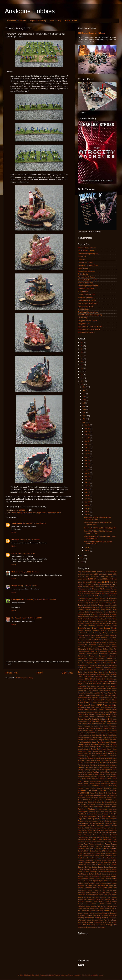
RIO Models (96, 842)
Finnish (101, 691)
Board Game (107, 624)
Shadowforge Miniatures (93, 860)
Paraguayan (113, 809)
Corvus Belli (93, 658)
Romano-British (99, 844)
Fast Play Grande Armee (103, 688)
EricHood (85, 975)
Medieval (113, 777)
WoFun (80, 925)
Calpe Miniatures (97, 635)
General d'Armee (104, 712)
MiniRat (92, 784)
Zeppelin (81, 927)
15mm (91, 579)
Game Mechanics (106, 707)
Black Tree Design (35, 513)
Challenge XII (82, 645)
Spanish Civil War (85, 867)
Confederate (103, 654)
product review (111, 826)
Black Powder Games (86, 251)
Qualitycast (110, 828)
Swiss (91, 881)
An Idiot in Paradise (109, 594)
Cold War (107, 651)
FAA (88, 686)
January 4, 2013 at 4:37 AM (29, 572)
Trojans (97, 899)
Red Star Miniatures (101, 835)
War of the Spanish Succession (93, 911)
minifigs (86, 784)
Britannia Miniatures (85, 631)
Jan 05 (87, 508)
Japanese (94, 744)
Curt (87, 665)
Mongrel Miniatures (84, 786)
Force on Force (108, 698)
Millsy (86, 781)
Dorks (87, 674)
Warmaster (82, 920)
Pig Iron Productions (92, 821)
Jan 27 (87, 438)
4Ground (108, 584)
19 (82, 365)
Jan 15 (87, 476)
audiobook (87, 605)
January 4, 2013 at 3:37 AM (25, 553)
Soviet (99, 865)
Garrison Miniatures (92, 712)
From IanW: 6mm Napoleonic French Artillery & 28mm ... (98, 519)
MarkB (97, 774)
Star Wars (86, 872)
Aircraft (103, 591)
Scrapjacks (108, 856)
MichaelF (102, 779)
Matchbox (81, 777)
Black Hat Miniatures (105, 617)
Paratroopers (83, 812)
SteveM (96, 876)
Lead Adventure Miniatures (95, 765)
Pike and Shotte (104, 821)
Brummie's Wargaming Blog (88, 254)
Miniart (80, 784)
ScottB (97, 856)
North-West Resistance (99, 798)
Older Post (67, 673)
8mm (84, 587)
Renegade (92, 837)
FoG (104, 695)
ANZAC (102, 598)
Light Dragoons (88, 770)
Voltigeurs (93, 908)
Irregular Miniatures (105, 740)
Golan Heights (106, 714)
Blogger (101, 975)
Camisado (82, 260)
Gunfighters (99, 724)
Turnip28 (114, 899)
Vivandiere (86, 908)
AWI (94, 607)
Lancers (88, 760)
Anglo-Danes (102, 596)
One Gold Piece (101, 804)
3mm (94, 584)
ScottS (102, 856)
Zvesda (103, 927)
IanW (44, 513)
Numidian (109, 800)
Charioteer (94, 647)
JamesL (88, 744)
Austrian (101, 605)
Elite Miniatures (112, 679)
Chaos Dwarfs (112, 645)
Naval (92, 793)
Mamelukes (113, 772)
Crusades (107, 663)
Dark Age (91, 667)
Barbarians (113, 607)
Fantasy (113, 686)
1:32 (79, 576)
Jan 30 (87, 428)
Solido (94, 865)
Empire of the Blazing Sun (92, 681)
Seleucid (94, 858)
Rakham (111, 830)
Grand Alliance (89, 717)
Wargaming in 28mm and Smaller (90, 327)
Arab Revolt (113, 598)
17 (82, 371)
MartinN (114, 774)
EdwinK (92, 679)
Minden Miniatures (110, 781)
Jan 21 (87, 457)
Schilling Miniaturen (106, 853)
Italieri (103, 742)
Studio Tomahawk (106, 879)
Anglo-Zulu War (83, 598)
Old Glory (105, 802)
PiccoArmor (82, 821)
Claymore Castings (84, 651)
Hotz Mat (106, 731)
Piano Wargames (111, 819)
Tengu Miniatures (101, 883)
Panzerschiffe (103, 809)
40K (98, 584)
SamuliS (106, 849)
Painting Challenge (87, 809)
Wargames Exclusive (109, 913)
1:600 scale (100, 576)
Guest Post (91, 724)
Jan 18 (87, 467)
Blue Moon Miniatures (96, 624)
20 (82, 362)
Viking (109, 906)
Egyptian (99, 679)
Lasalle (87, 763)
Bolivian (114, 624)
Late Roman (93, 763)
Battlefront (113, 612)
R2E (103, 830)
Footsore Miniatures (85, 698)
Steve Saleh (89, 876)
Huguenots (113, 731)
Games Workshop (90, 710)
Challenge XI (113, 642)
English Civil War (85, 684)
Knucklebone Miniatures (108, 756)
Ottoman (114, 807)
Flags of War (112, 693)
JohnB (99, 747)
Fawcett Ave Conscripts (87, 271)
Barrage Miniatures (85, 610)
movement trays (84, 788)
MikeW (114, 779)
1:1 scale (105, 572)
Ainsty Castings (96, 591)
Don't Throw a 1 (84, 268)
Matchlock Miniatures (91, 777)
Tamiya (86, 883)
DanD (85, 668)
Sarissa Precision (96, 851)
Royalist (114, 844)
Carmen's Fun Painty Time (88, 265)
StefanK (92, 874)
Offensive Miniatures (95, 802)
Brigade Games (98, 628)
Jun (84, 406)
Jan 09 (87, 495)
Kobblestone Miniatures (104, 758)
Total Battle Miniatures (99, 897)
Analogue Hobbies (30, 11)
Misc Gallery (56, 21)
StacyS (80, 872)
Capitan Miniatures (101, 638)
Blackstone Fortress (96, 621)
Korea (115, 758)
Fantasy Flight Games (86, 688)
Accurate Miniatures (92, 589)
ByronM (102, 633)
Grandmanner (100, 717)
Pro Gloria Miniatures (96, 826)
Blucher (87, 624)
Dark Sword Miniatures (110, 668)
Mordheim (104, 786)
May (84, 409)
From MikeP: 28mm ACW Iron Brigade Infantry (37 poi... (98, 532)
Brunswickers (112, 631)
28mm (14, 513)
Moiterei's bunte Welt (86, 297)
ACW (102, 589)
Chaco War (82, 642)
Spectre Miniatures (85, 869)
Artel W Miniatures (99, 603)
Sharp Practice (107, 860)
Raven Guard (92, 833)
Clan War (113, 649)
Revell (100, 839)
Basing (103, 610)
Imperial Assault (97, 737)
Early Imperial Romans (92, 677)
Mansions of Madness (86, 774)
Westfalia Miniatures (94, 922)
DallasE (81, 668)
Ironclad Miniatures (93, 740)
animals (91, 598)
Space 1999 (106, 865)
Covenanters (102, 658)
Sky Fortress (107, 862)
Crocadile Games (102, 661)
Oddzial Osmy (83, 802)
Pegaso (100, 814)
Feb (84, 419)
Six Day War (99, 862)
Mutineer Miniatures (108, 790)
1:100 (110, 572)
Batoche (109, 610)
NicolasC (81, 795)
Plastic (86, 823)
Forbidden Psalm (97, 698)
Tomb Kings (107, 895)
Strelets (86, 879)
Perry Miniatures (104, 816)
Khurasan (111, 751)
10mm (85, 579)
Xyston (94, 925)
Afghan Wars (86, 591)
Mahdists (96, 772)
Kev (13, 553)
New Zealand (100, 793)
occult (115, 800)
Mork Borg (112, 786)
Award (90, 607)
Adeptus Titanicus (110, 589)
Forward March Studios (87, 277)
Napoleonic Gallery (38, 21)
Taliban (80, 883)
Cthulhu (114, 663)
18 (82, 368)
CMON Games (99, 651)
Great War (87, 719)
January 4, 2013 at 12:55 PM (45, 600)
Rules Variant (83, 846)
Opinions (81, 807)
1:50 (91, 576)
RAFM (106, 830)
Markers (103, 774)
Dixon (96, 672)
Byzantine (108, 633)
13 (82, 384)
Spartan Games (103, 867)
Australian (94, 605)
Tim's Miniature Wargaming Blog (90, 315)
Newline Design (111, 793)
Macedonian (82, 772)
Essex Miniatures (104, 684)
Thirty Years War (109, 888)
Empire (80, 681)
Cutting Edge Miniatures (97, 665)
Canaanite (113, 635)
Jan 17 (87, 470)
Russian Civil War (96, 846)
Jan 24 (87, 447)
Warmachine (113, 918)
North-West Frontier (84, 798)
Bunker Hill (82, 257)
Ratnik (85, 833)
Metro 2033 (86, 779)
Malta (107, 772)
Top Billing (87, 897)
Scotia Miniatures (84, 856)
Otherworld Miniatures (102, 807)
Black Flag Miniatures (92, 617)
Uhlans (95, 902)
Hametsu (87, 726)
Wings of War (107, 922)
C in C (114, 633)
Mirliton (98, 784)
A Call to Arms (99, 587)
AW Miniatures (83, 607)
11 (82, 559)
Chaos (105, 645)
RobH (110, 842)
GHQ (80, 714)
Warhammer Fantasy (93, 918)
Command (81, 654)
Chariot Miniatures (84, 647)
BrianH (89, 628)
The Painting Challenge (16, 21)
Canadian (82, 638)
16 (82, 375)
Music (115, 788)
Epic (94, 684)
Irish (85, 740)
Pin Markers (113, 821)
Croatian (94, 661)
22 (82, 355)
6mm (19, 513)
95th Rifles (90, 587)
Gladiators (92, 714)
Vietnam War (96, 906)
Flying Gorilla (83, 274)
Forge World (88, 700)
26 (82, 342)
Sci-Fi (114, 853)
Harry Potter (104, 726)
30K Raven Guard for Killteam (92, 33)
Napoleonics (51, 513)
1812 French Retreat (109, 579)
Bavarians (81, 614)
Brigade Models (110, 628)
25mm (99, 582)
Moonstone (96, 786)
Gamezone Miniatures (104, 710)
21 (82, 359)
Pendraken (106, 814)
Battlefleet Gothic (102, 612)
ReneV (99, 837)
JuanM (88, 749)
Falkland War (95, 686)
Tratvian (81, 899)
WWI (84, 925)
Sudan (114, 879)
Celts (105, 640)
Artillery (108, 603)
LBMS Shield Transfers (105, 763)
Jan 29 (87, 431)
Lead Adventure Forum (86, 294)
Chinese (108, 647)
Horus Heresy (98, 731)
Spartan (95, 867)
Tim (100, 892)
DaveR (86, 670)
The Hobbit (101, 885)
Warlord (105, 918)
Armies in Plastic (97, 601)
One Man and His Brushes (88, 303)
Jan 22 (87, 454)
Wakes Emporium (106, 908)
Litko (95, 770)
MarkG (108, 774)
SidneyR (81, 862)
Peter (84, 819)
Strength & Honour (95, 879)
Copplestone (83, 658)
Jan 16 (87, 473)
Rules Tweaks (71, 21)
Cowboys (110, 658)
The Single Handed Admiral (88, 312)
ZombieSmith (93, 927)
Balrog (108, 607)
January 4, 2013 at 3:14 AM (30, 540)
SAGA (92, 849)
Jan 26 (87, 441)
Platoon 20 (92, 823)
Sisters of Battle (89, 862)
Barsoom (96, 610)
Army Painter (89, 603)
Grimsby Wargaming (86, 283)
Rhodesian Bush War (85, 842)
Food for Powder (111, 695)
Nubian (86, 800)
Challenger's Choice (95, 645)
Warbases (107, 911)
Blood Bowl (108, 621)
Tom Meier (100, 895)
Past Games (100, 812)
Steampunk (109, 872)
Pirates (80, 823)
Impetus (105, 737)
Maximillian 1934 (104, 777)
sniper (89, 865)
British (96, 630)
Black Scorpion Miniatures (92, 619)
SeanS (115, 856)
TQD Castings (112, 897)
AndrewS (89, 596)
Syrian (101, 881)
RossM (107, 844)
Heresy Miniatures (96, 728)
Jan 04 (87, 512)
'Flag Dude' (82, 572)
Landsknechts (106, 760)
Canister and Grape (85, 262)
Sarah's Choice (84, 851)
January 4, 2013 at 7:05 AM (27, 586)
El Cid (104, 679)
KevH (90, 751)
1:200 (92, 574)
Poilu (98, 823)
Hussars (92, 733)
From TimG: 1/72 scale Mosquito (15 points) (100, 528)
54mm (114, 584)
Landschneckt (96, 760)
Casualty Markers (97, 640)
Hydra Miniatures (83, 735)
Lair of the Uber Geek (86, 289)
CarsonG (87, 640)
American (98, 594)
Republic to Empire (110, 837)
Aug (84, 400)
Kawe (80, 751)
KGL (105, 751)
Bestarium (103, 614)
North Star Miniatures (109, 795)
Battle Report (90, 612)
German (113, 712)
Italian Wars (96, 742)
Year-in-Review (101, 925)
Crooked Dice (112, 661)
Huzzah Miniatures (111, 733)
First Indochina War (97, 693)
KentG (85, 751)
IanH (94, 735)
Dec (84, 387)
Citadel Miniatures (95, 649)
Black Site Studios (107, 619)
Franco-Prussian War (105, 703)
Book (115, 626)
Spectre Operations (99, 869)
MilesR (81, 781)
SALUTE (99, 849)
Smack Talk (82, 865)
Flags (106, 693)
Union (101, 902)
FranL (80, 705)
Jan (84, 422)
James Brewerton (18, 523)
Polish (102, 823)
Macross (89, 772)
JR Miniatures (107, 747)
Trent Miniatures (89, 899)
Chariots (101, 647)
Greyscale (96, 721)
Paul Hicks (113, 812)
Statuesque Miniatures (97, 872)
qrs (105, 828)
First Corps (86, 693)
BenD (93, 614)
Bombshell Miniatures (104, 626)
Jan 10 (87, 492)
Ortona (91, 807)
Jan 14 (87, 480)
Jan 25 (87, 444)
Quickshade (97, 830)
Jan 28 (87, 435)
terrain (109, 883)
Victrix (88, 906)
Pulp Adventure (94, 828)
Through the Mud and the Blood (105, 890)
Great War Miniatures (99, 719)
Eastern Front (108, 677)
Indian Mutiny (113, 737)
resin (94, 839)
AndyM (95, 596)
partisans (92, 812)
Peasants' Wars (92, 814)
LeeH (86, 767)
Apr (84, 413)
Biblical (109, 614)
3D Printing (87, 584)
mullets (93, 788)
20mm (93, 582)
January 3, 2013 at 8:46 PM (36, 523)
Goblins (99, 714)
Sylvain (96, 881)
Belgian (88, 614)
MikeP (109, 779)
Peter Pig (91, 819)
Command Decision (92, 654)
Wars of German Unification (95, 920)
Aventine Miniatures (111, 605)
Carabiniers (113, 638)
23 (82, 352)
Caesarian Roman (84, 635)
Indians (80, 740)
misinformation (105, 784)
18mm (80, 582)
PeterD (98, 819)
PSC (86, 828)
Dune (98, 674)
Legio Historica (104, 767)
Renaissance (83, 837)
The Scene (97, 888)
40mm (102, 584)
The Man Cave (84, 309)
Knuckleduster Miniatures (87, 758)
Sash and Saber (111, 851)
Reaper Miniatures (109, 833)
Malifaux (102, 772)
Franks (114, 703)
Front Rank (86, 707)
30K (115, 582)
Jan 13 (87, 483)
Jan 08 (87, 499)
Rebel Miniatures (84, 835)
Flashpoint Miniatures (96, 695)
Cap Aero (90, 638)
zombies (86, 927)
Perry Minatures (90, 816)
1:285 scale (108, 574)
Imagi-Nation (112, 735)
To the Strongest (91, 895)
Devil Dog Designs (111, 670)
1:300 (115, 574)
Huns (87, 733)
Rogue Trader (89, 844)
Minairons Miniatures (96, 781)
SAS (104, 851)
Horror (91, 731)
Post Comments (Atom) (24, 678)
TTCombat (107, 899)
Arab (107, 598)
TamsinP (91, 883)
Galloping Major (96, 707)
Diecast (90, 672)
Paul (106, 812)
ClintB (92, 651)
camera (106, 635)
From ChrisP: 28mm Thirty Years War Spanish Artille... (98, 524)
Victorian (103, 904)
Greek (110, 719)
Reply (14, 532)
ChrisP (114, 647)
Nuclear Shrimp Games (97, 800)
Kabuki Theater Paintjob (109, 749)
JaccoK (108, 742)
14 (82, 381)
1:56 (94, 576)
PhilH (103, 819)
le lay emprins (83, 292)
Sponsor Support (111, 869)
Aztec (98, 607)
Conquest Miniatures (108, 656)
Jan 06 (87, 505)
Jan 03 (87, 515)
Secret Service (87, 858)
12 (82, 556)
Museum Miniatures (104, 788)
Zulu (99, 927)
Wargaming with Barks (86, 332)
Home (40, 673)
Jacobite (114, 742)
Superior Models (83, 881)
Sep (84, 397)
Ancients (81, 596)
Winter (114, 922)
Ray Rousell (16, 618)
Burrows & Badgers (92, 633)
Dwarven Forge (105, 674)
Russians (107, 846)
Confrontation (113, 654)
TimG (108, 892)
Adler (80, 591)
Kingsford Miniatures (92, 756)
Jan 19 (87, 463)
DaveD (14, 586)
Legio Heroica (94, 767)
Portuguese (109, 823)
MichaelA (95, 779)
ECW (87, 679)
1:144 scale (86, 574)
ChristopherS (83, 649)
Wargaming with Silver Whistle (89, 329)
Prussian (81, 828)
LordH (110, 770)
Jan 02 (87, 547)
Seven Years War (104, 858)
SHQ (115, 860)
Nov (84, 390)
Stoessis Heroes (105, 876)
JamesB (81, 744)
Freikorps (92, 705)
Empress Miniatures (109, 681)
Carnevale (81, 640)
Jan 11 (87, 489)
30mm (80, 584)
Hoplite (86, 731)
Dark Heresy (99, 668)
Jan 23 (87, 451)
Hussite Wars (100, 733)
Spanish (114, 865)
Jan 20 (87, 460)
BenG (97, 614)
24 (82, 349)
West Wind (82, 922)
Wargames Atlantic (96, 913)
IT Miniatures (82, 742)
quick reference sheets (85, 830)
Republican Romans (85, 839)
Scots (92, 856)
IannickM (99, 735)
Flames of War (83, 695)
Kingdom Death (102, 754)
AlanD (112, 591)
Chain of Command (93, 642)
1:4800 (87, 576)
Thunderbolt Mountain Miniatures (88, 892)
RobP (115, 842)
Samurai (113, 849)
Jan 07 (87, 502)
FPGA (95, 703)
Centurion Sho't (112, 640)
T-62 (106, 881)
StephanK (105, 874)
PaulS (84, 814)
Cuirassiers (82, 665)
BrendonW (82, 628)
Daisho (114, 665)
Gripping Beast (105, 721)
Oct (84, 393)
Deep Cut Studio (98, 670)
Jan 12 (87, 486)
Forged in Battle (99, 700)
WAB (98, 908)
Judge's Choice (96, 749)
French (99, 705)
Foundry (88, 702)
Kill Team (92, 754)
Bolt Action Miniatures (87, 626)
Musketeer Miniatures (87, 790)
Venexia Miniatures (92, 904)
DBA (91, 670)
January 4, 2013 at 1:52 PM (32, 618)
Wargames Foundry (101, 915)
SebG (80, 858)
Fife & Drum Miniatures (91, 691)
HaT (88, 728)
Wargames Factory (85, 915)
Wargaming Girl (84, 324)
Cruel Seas (82, 663)
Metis (80, 779)
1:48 (83, 576)
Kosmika (81, 760)
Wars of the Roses (110, 920)
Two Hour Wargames (85, 902)
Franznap (86, 705)
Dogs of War (104, 672)
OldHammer (91, 804)
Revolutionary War (110, 839)
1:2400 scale (98, 574)
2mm (112, 582)
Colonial (114, 651)
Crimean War (87, 661)
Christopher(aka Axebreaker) (23, 600)
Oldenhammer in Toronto (87, 300)
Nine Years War (90, 795)
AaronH (111, 587)
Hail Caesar (107, 724)
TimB (103, 892)
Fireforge (107, 691)
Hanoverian (95, 726)
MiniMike (15, 572)
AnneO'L (97, 598)
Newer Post (11, 673)
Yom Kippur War (111, 925)
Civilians (106, 649)
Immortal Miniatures (85, 737)
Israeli (115, 740)
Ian (90, 735)
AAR (107, 587)
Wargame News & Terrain (87, 321)
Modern (114, 783)
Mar (84, 416)
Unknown (15, 540)
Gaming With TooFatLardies (88, 280)
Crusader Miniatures (94, 663)
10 (82, 562)
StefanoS (98, 874)
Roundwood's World (85, 306)
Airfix (108, 591)
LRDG (115, 770)
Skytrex (114, 862)
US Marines (107, 902)
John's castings (90, 747)
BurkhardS (82, 633)
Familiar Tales (104, 686)
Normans (99, 795)
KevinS (101, 751)
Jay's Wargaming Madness (88, 286)
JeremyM (102, 744)
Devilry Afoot (83, 672)
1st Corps (86, 582)
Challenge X (104, 642)
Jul (84, 403)
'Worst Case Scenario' (94, 572)
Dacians (110, 665)
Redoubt (113, 835)
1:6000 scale (109, 576)
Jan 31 (87, 425)
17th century (98, 579)
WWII (59, 513)
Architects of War (84, 601)
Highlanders (107, 728)
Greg (90, 721)
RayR (99, 833)
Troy (102, 899)
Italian (89, 742)
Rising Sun (104, 842)
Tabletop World (112, 881)
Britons (103, 631)
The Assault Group (91, 885)
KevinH (95, 751)
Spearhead (113, 867)
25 (82, 346)
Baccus (24, 513)
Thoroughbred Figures (85, 890)
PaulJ (80, 814)
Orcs (86, 807)
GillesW (85, 714)
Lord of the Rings (102, 770)
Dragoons (93, 674)
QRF (102, 828)
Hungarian (81, 733)
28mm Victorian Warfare (87, 248)
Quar (115, 828)
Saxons (81, 853)
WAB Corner (83, 318)
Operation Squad (111, 804)
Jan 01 (87, 551)
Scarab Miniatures (89, 853)
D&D (105, 665)
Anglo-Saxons (112, 596)
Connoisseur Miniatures (87, 656)
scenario (97, 853)
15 (82, 378)
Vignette (104, 906)
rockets (80, 844)
